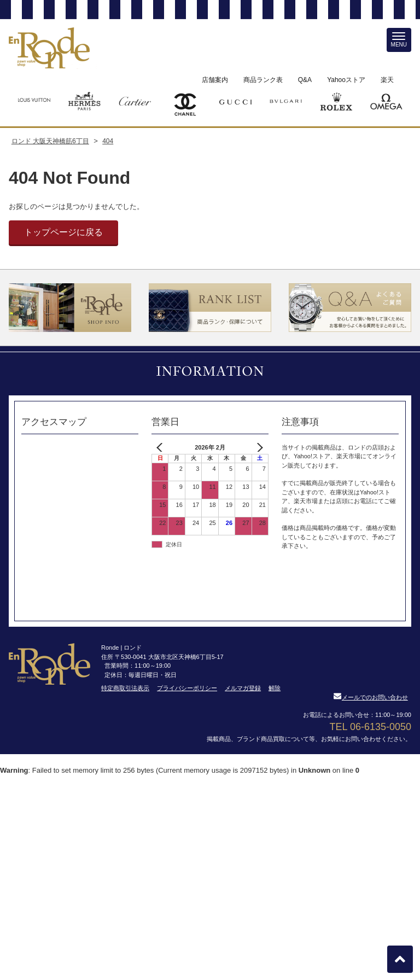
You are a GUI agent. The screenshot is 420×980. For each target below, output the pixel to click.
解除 (275, 688)
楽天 (387, 80)
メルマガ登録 (243, 688)
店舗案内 (215, 80)
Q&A (305, 80)
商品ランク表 (263, 80)
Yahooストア (346, 80)
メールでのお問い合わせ (371, 697)
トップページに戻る (63, 232)
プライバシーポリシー (187, 688)
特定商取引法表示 (125, 688)
